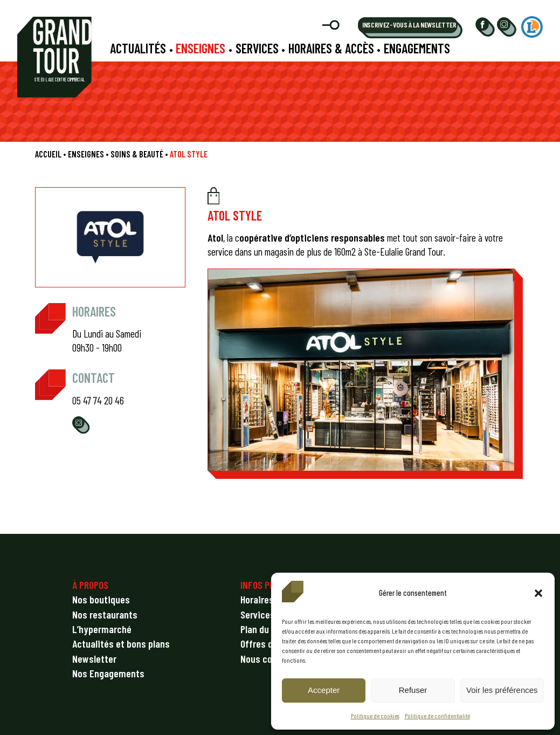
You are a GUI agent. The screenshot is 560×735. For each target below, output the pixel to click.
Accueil (48, 154)
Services (257, 48)
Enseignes (201, 48)
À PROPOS (90, 585)
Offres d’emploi (271, 644)
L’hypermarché (102, 629)
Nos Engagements (108, 673)
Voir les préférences (502, 690)
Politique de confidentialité (437, 716)
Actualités (138, 48)
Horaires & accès (331, 48)
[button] (538, 593)
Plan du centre (269, 629)
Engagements (417, 48)
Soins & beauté (137, 154)
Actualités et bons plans (121, 644)
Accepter (324, 690)
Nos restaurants (105, 614)
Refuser (413, 690)
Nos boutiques (101, 599)
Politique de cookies (375, 716)
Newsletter (94, 659)
